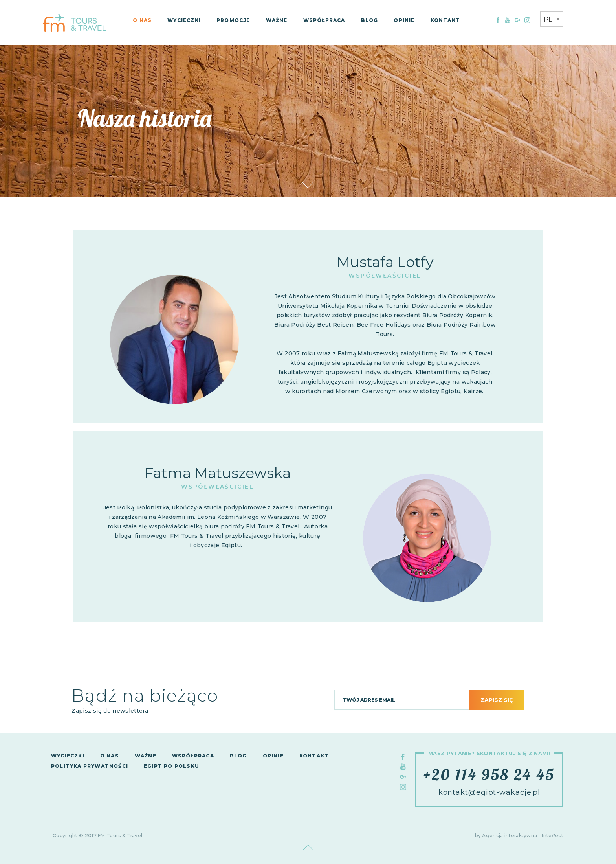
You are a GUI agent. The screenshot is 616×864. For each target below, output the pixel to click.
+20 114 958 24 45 (489, 774)
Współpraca (324, 20)
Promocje (233, 20)
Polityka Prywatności (90, 766)
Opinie (404, 20)
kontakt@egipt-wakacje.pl (489, 792)
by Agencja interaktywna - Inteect (519, 836)
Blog (370, 20)
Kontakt (445, 20)
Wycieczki (184, 20)
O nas (142, 20)
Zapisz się (497, 700)
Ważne (277, 20)
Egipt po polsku (171, 766)
